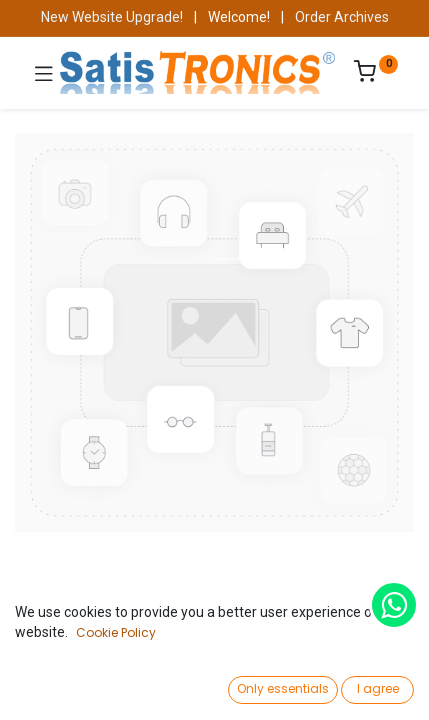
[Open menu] (215, 691)
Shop (67, 606)
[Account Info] (363, 685)
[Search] (140, 686)
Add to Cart (283, 638)
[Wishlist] (289, 685)
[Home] (66, 686)
